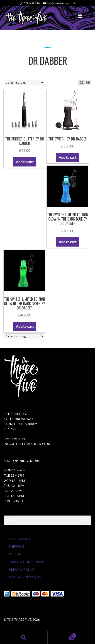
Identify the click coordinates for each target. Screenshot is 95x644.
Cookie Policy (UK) (25, 577)
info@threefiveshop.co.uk (59, 3)
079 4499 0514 (29, 3)
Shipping (16, 546)
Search (24, 637)
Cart (62, 635)
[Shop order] (24, 82)
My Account (20, 539)
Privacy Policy (22, 569)
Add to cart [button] (25, 162)
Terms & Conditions (26, 562)
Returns (16, 554)
